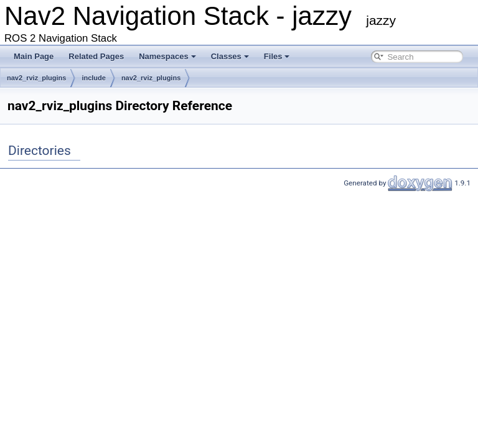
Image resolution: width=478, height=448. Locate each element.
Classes (230, 56)
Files (277, 56)
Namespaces (167, 56)
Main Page (34, 56)
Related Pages (96, 56)
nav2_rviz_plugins (36, 78)
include (94, 78)
